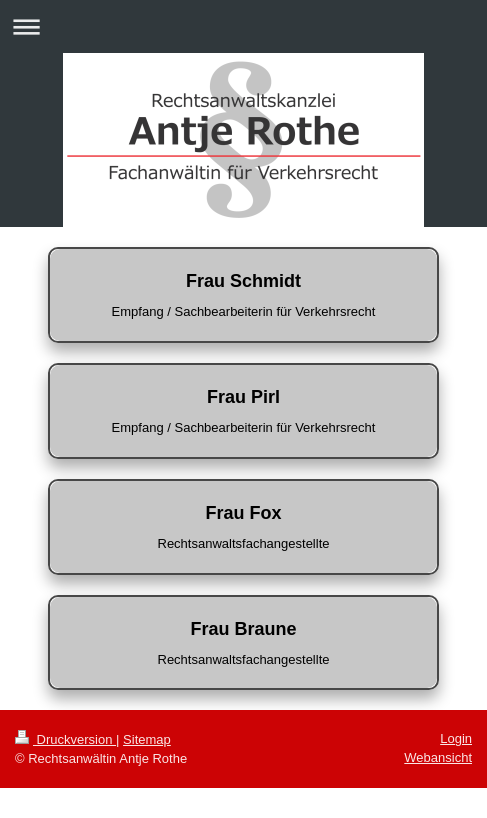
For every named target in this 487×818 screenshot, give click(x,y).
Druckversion (65, 739)
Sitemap (147, 739)
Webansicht (438, 757)
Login (456, 738)
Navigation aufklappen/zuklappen (243, 26)
